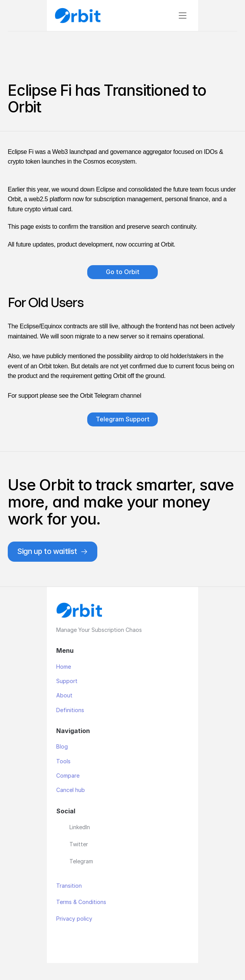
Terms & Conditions (81, 902)
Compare (68, 776)
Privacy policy (74, 919)
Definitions (71, 710)
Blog (62, 746)
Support (67, 681)
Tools (63, 761)
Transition (69, 886)
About (64, 695)
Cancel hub (71, 790)
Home (64, 667)
